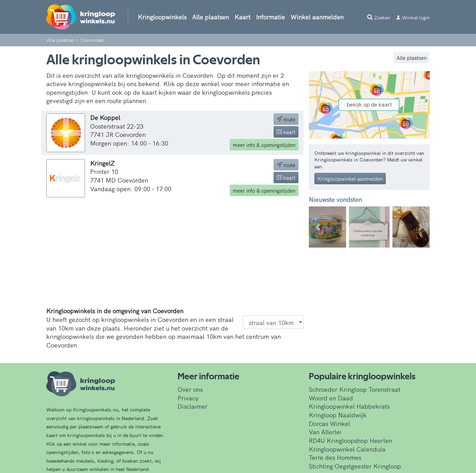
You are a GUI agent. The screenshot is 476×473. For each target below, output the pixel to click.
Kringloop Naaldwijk (338, 415)
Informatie (270, 17)
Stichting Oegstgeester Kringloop (355, 466)
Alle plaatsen (211, 17)
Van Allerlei (325, 432)
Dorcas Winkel (329, 423)
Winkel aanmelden (317, 17)
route (286, 119)
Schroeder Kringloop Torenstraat (355, 389)
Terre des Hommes (335, 457)
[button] (318, 227)
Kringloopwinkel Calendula (347, 449)
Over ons (190, 389)
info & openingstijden (264, 145)
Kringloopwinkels (162, 17)
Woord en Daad (331, 398)
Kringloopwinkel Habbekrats (349, 406)
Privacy (188, 398)
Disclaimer (193, 406)
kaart (286, 132)
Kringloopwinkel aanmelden (350, 179)
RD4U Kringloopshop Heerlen (350, 440)
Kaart (242, 17)
